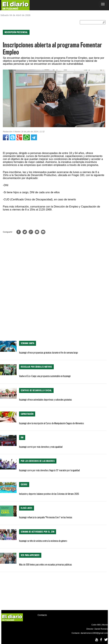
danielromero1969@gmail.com (94, 633)
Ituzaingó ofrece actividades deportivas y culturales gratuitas (45, 400)
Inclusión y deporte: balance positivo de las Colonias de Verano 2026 (49, 494)
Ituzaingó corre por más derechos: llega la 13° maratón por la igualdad (49, 470)
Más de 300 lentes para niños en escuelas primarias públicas (45, 565)
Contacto (42, 615)
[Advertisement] (53, 312)
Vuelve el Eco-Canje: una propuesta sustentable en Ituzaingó (45, 376)
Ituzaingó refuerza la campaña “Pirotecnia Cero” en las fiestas (46, 517)
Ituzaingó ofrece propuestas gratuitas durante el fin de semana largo (49, 353)
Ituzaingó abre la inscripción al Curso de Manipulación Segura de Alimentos (52, 423)
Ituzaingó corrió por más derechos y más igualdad (41, 447)
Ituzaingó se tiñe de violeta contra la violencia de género (43, 541)
